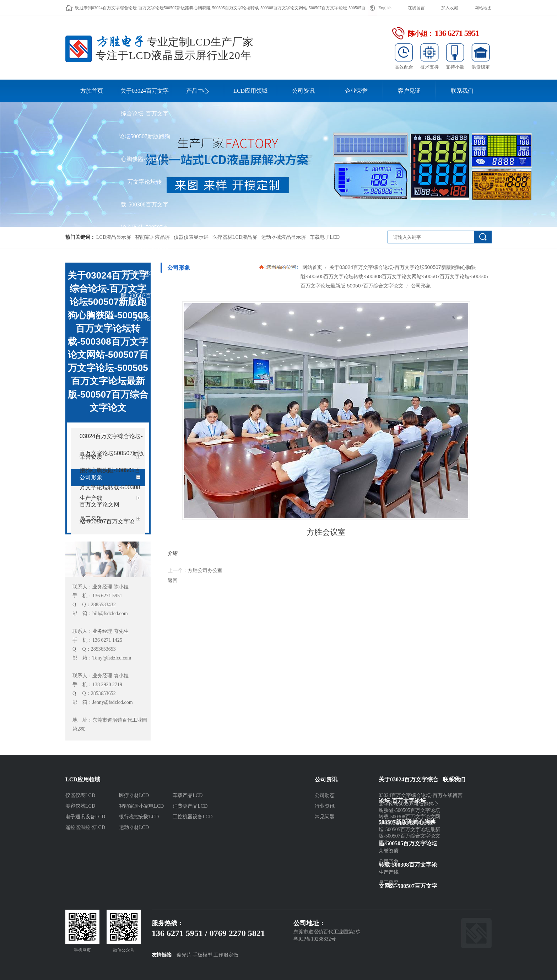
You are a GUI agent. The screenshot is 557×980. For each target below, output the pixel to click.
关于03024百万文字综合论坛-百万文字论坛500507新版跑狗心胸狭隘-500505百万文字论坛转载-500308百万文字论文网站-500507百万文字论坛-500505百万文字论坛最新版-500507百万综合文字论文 (145, 95)
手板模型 (202, 955)
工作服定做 (226, 955)
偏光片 (184, 955)
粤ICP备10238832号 (315, 939)
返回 (173, 580)
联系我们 (462, 91)
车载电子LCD (325, 237)
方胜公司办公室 (205, 570)
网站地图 (483, 8)
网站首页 (312, 267)
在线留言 (416, 8)
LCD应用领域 (250, 91)
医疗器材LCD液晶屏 (235, 237)
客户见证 (409, 91)
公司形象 (420, 286)
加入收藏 (450, 8)
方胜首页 (92, 91)
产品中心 (198, 91)
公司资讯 (303, 91)
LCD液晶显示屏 (114, 237)
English (385, 8)
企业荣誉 (356, 91)
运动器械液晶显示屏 (283, 237)
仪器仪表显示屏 (191, 237)
